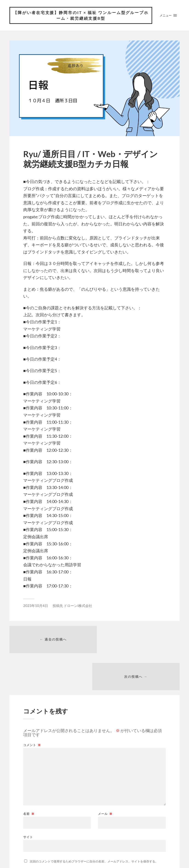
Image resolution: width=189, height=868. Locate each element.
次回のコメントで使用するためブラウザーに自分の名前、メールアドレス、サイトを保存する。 (94, 825)
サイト (28, 801)
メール (105, 778)
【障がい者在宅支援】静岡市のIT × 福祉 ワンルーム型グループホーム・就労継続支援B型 (81, 16)
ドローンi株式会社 (78, 606)
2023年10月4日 (36, 606)
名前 (29, 778)
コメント (32, 709)
